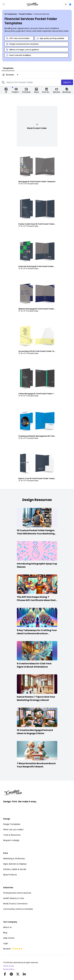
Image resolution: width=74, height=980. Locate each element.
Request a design (11, 840)
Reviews (13, 949)
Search (67, 82)
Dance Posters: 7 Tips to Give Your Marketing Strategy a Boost (36, 698)
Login (6, 943)
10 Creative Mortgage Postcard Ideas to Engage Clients (35, 732)
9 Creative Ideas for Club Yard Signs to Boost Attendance (34, 665)
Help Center (9, 938)
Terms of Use (8, 966)
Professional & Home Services (17, 893)
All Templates (11, 14)
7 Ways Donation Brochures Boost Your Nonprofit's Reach (36, 765)
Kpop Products (10, 875)
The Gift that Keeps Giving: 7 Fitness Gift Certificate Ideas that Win (36, 600)
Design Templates (12, 824)
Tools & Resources (12, 835)
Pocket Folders (26, 14)
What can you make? (13, 830)
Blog (5, 933)
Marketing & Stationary (14, 859)
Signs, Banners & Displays (15, 864)
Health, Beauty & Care (14, 898)
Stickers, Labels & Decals (15, 869)
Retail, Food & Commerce (15, 904)
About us (7, 927)
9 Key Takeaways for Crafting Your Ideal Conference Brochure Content (37, 633)
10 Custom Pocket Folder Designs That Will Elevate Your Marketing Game (36, 534)
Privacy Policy (9, 969)
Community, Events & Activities (18, 909)
